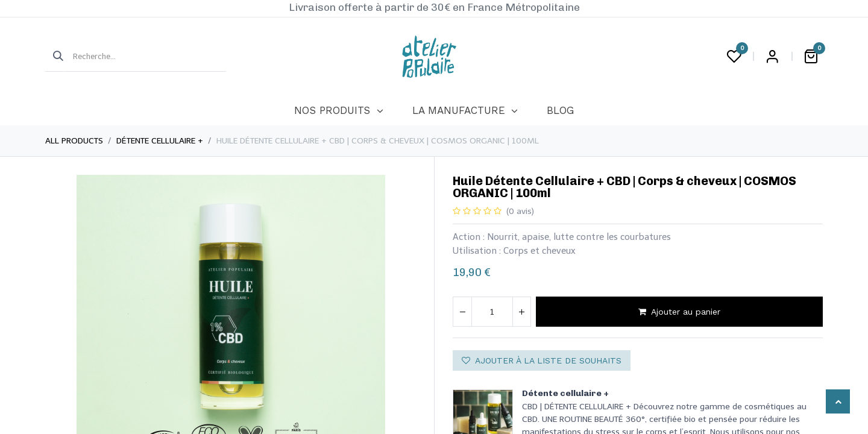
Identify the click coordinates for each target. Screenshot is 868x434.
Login (772, 57)
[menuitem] (338, 111)
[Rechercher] (54, 57)
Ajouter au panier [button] (679, 312)
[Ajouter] (521, 312)
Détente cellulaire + (160, 141)
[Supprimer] (462, 312)
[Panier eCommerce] (811, 57)
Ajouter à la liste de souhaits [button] (542, 360)
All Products (74, 141)
